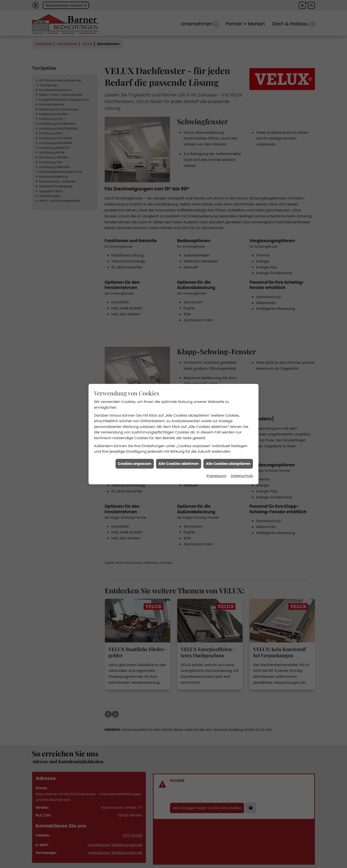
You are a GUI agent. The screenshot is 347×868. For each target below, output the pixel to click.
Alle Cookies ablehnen (179, 463)
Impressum (217, 476)
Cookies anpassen (135, 463)
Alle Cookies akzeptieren (228, 463)
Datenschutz (242, 476)
